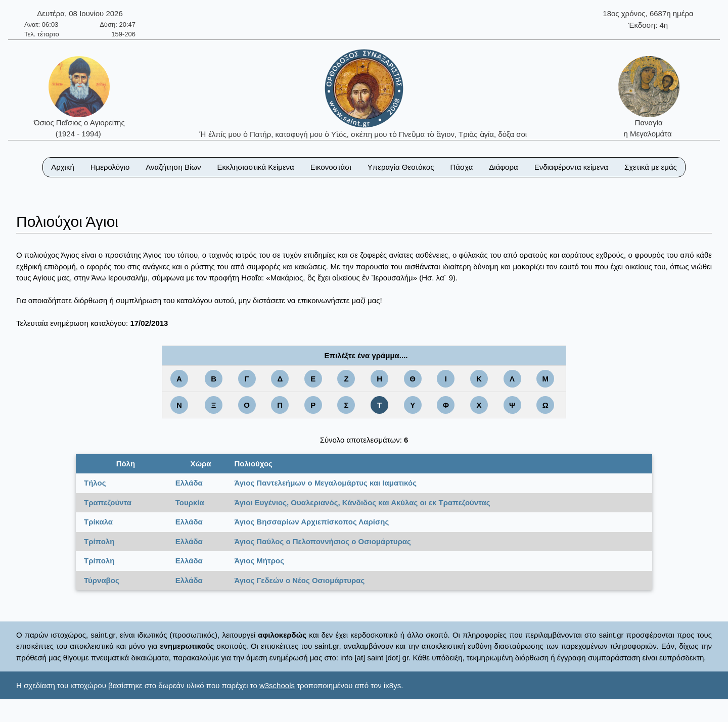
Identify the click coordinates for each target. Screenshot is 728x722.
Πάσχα (461, 167)
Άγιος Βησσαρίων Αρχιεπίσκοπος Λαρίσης (311, 522)
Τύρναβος (102, 580)
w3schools (277, 685)
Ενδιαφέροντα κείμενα (571, 167)
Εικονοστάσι (331, 167)
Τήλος (95, 483)
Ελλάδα (189, 483)
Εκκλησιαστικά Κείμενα (255, 167)
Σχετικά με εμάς (651, 167)
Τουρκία (190, 502)
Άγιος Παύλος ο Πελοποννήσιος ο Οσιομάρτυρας (322, 541)
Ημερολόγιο (110, 167)
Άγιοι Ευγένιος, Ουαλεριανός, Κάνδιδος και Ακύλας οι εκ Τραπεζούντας (362, 502)
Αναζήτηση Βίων (173, 167)
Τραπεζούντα (108, 502)
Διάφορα (503, 167)
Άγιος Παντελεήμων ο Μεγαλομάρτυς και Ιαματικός (325, 483)
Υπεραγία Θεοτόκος (401, 167)
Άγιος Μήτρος (259, 561)
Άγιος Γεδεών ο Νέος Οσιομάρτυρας (299, 580)
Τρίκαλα (98, 522)
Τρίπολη (99, 541)
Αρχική (63, 167)
